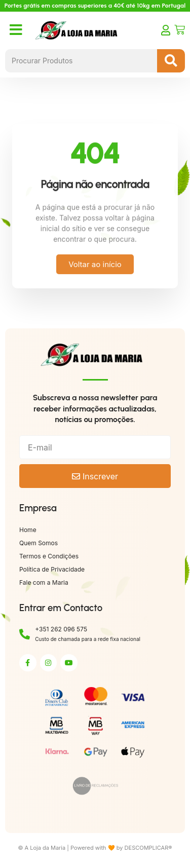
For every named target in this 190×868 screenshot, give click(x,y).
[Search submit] (171, 61)
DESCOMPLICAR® (148, 848)
